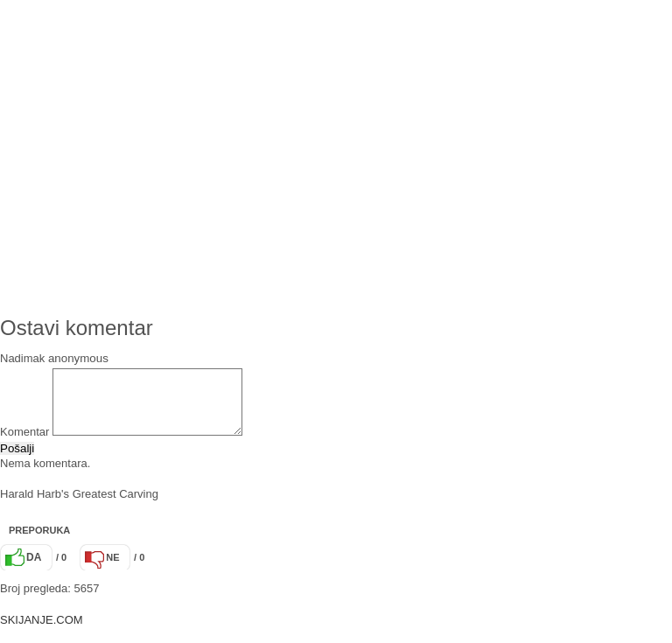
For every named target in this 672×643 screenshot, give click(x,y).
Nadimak (22, 358)
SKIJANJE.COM (42, 633)
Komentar (24, 445)
